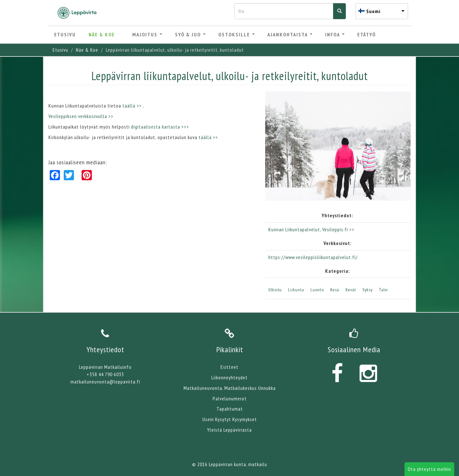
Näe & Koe (104, 34)
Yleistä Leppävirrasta (229, 430)
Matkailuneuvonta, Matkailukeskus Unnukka (230, 388)
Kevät (351, 290)
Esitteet (229, 367)
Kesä (335, 290)
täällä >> (209, 137)
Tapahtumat (230, 409)
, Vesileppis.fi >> (337, 229)
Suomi (373, 11)
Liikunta (296, 290)
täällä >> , (134, 106)
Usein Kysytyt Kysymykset (230, 419)
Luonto (317, 290)
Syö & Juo (190, 34)
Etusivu (65, 34)
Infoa (335, 34)
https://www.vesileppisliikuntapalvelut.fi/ (313, 257)
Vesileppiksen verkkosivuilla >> (81, 116)
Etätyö (367, 34)
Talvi (383, 290)
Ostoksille (237, 34)
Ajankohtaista (290, 34)
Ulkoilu (275, 290)
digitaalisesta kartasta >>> (160, 127)
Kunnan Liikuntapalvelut (294, 229)
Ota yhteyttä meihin (429, 469)
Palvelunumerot (230, 398)
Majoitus (147, 34)
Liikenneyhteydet (229, 377)
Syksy (368, 290)
